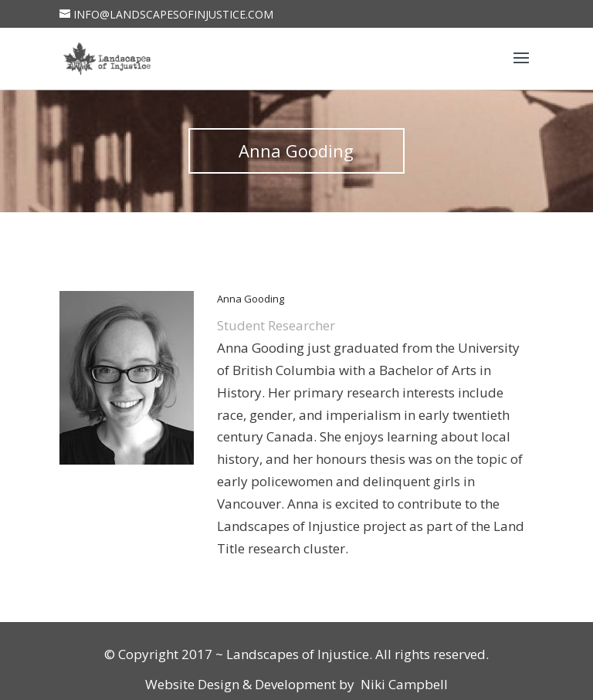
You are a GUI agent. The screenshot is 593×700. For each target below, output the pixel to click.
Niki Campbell (403, 684)
